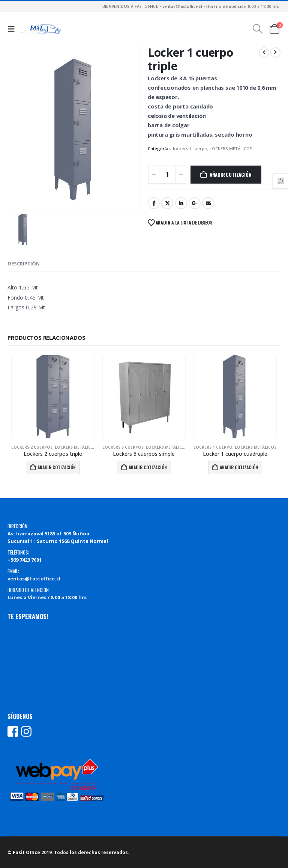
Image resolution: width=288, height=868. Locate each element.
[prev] (264, 53)
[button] (13, 29)
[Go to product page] (53, 397)
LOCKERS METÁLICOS (231, 148)
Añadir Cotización (231, 175)
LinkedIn (181, 203)
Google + (195, 203)
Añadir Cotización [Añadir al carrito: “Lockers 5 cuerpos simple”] (148, 467)
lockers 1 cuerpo (190, 148)
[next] (275, 53)
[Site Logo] (40, 29)
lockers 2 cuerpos (32, 447)
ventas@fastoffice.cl (34, 579)
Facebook (154, 203)
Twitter (167, 203)
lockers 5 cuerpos (123, 447)
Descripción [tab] (24, 264)
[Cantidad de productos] (167, 175)
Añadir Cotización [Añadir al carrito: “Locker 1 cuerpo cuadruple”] (239, 467)
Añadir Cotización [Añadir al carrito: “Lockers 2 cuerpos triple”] (57, 467)
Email (208, 203)
